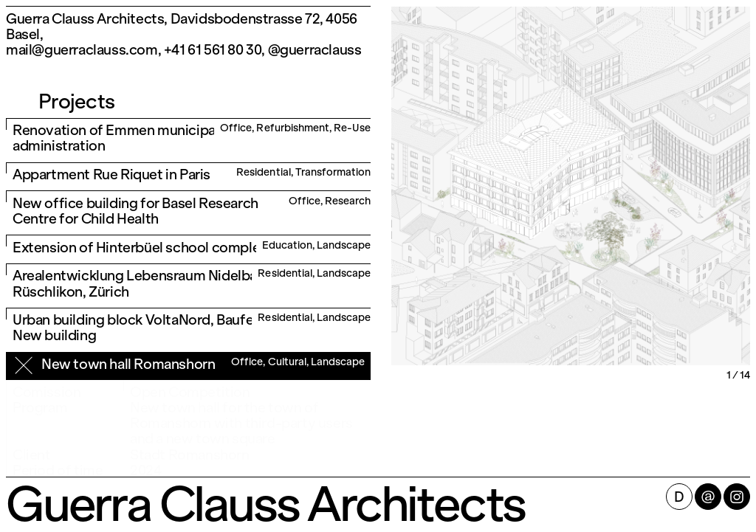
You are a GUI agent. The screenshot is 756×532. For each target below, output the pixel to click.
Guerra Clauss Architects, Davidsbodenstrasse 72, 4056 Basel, (182, 27)
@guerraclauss (315, 50)
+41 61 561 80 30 (213, 50)
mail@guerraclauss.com (82, 50)
